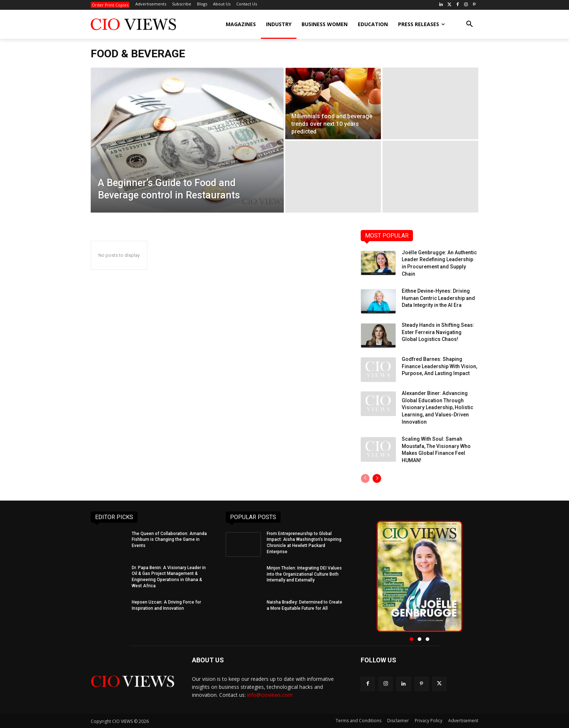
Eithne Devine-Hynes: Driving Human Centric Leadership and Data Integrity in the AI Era (438, 298)
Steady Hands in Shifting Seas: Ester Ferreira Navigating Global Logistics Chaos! (438, 332)
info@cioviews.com (270, 695)
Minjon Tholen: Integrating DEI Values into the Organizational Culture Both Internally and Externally (304, 574)
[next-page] (377, 478)
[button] (470, 24)
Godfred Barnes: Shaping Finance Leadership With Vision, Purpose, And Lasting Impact (439, 366)
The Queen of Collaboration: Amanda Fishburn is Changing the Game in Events (169, 540)
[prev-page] (365, 478)
